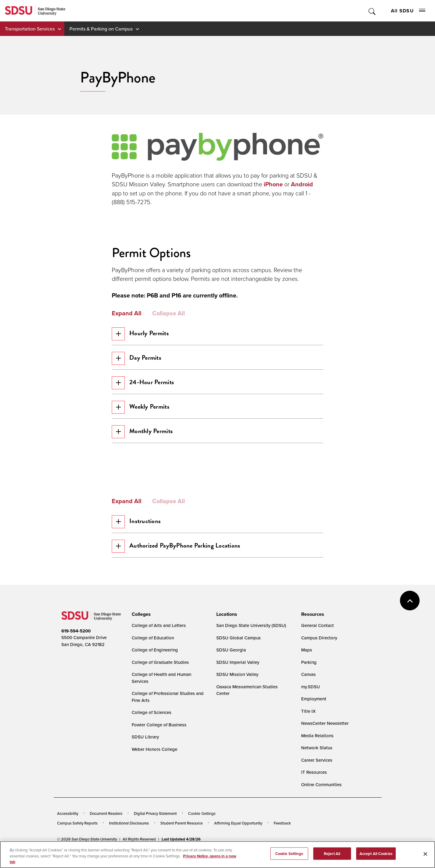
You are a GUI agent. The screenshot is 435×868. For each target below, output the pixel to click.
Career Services (317, 773)
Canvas (308, 687)
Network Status (317, 761)
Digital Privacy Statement (155, 826)
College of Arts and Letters (159, 638)
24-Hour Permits (145, 386)
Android (302, 184)
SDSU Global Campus (238, 651)
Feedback (282, 836)
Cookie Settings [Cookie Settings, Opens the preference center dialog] (289, 861)
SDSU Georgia (231, 663)
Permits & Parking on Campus (101, 29)
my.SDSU (311, 700)
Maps (307, 663)
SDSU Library (145, 750)
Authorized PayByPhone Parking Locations (178, 557)
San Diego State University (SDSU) (251, 638)
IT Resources (314, 785)
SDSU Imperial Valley (238, 675)
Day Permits (139, 360)
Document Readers (106, 826)
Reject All (332, 861)
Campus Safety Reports (77, 836)
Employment (314, 712)
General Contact (317, 638)
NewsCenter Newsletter (325, 736)
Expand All (127, 313)
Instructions (138, 531)
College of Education (153, 651)
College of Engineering (155, 663)
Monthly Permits (144, 439)
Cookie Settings (202, 826)
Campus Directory (319, 651)
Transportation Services (30, 29)
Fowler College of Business (159, 738)
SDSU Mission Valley (237, 687)
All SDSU (408, 11)
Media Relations (317, 749)
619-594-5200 (76, 644)
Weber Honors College (155, 762)
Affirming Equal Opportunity (238, 836)
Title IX (308, 724)
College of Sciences (151, 725)
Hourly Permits (142, 334)
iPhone (273, 184)
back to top (410, 614)
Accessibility (68, 826)
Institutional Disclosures (129, 836)
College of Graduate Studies (160, 675)
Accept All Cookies (376, 861)
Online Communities (321, 797)
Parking (309, 675)
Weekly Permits (143, 413)
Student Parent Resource (182, 836)
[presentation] (140, 627)
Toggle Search (372, 11)
